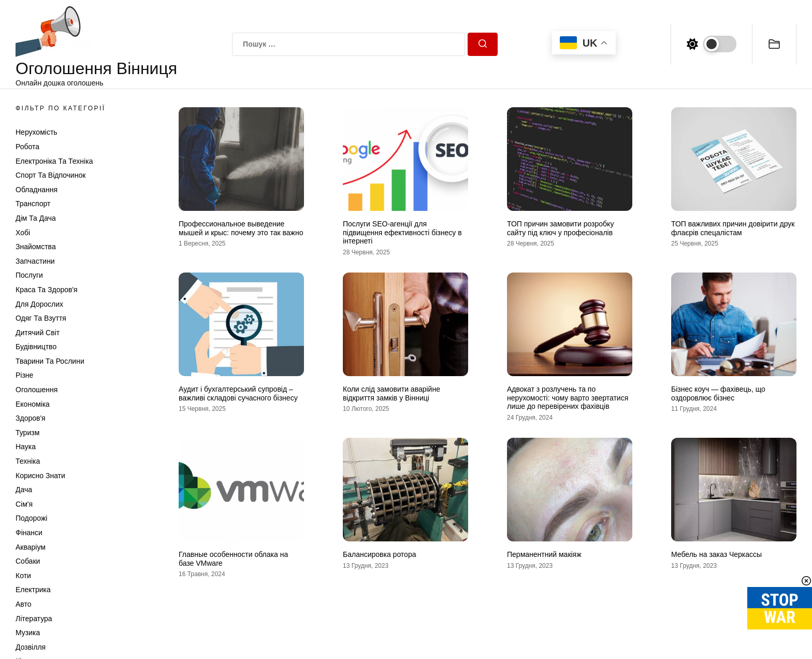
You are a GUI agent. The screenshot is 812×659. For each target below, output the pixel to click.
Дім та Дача (36, 218)
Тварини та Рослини (50, 361)
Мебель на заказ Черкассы (716, 554)
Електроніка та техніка (54, 161)
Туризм (27, 433)
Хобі (23, 233)
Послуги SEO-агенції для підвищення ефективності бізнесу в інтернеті (402, 233)
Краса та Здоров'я (47, 290)
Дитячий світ (38, 333)
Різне (24, 375)
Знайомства (36, 247)
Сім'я (24, 504)
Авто (24, 604)
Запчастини (35, 261)
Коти (23, 576)
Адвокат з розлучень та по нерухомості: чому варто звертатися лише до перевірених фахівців (568, 398)
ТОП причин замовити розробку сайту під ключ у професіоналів (560, 228)
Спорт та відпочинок (50, 175)
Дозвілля (31, 647)
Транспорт (33, 204)
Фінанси (29, 533)
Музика (28, 633)
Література (34, 619)
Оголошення (37, 390)
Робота (27, 147)
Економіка (33, 404)
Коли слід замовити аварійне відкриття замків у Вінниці (392, 393)
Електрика (33, 590)
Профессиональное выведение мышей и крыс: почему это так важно (241, 228)
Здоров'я (31, 418)
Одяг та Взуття (41, 318)
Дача (24, 490)
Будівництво (36, 347)
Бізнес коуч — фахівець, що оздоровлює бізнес (718, 393)
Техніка (28, 461)
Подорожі (31, 518)
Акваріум (31, 547)
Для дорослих (39, 304)
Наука (26, 447)
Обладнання (37, 190)
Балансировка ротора (379, 554)
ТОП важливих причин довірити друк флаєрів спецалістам (733, 228)
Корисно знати (40, 476)
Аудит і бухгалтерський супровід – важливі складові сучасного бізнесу (238, 393)
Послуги (29, 275)
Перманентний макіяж (544, 554)
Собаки (28, 561)
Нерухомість (37, 132)
